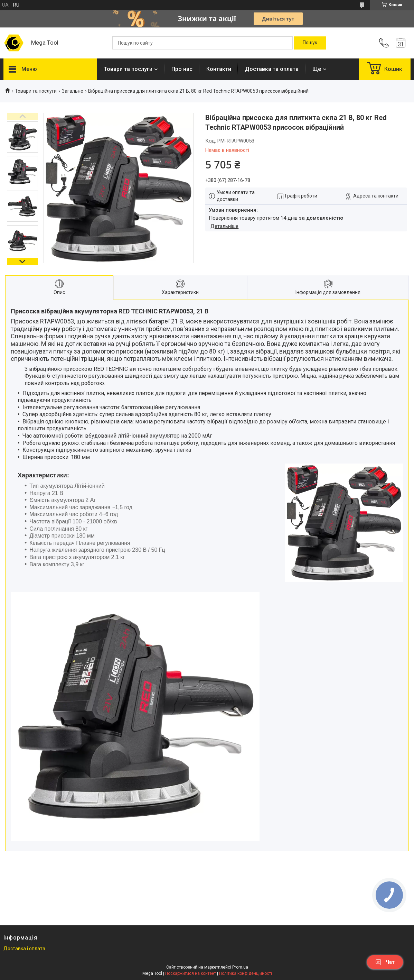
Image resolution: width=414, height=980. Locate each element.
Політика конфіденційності (246, 973)
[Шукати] (310, 43)
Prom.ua (240, 967)
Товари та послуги (128, 69)
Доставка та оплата (272, 69)
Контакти (219, 69)
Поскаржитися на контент (191, 973)
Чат (385, 962)
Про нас (182, 69)
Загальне (73, 91)
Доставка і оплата (24, 949)
